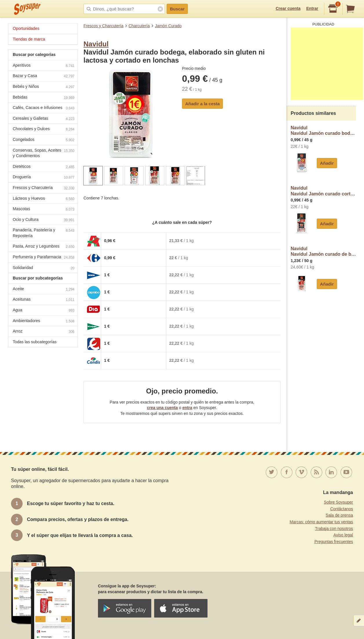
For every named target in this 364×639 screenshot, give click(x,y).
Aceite (44, 289)
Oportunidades (26, 28)
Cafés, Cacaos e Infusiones (44, 108)
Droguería (44, 178)
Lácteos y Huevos (44, 199)
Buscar (177, 9)
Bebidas (44, 98)
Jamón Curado (168, 26)
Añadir (327, 163)
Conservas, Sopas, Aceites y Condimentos (44, 153)
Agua (44, 311)
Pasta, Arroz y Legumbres (44, 247)
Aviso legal (343, 535)
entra (187, 408)
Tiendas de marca (29, 39)
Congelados (44, 140)
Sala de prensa (339, 515)
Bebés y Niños (44, 87)
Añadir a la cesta (202, 104)
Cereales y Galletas (44, 119)
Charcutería (139, 26)
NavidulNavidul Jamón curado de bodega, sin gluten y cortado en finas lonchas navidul (323, 252)
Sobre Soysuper (338, 502)
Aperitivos (44, 66)
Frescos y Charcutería (103, 26)
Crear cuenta (288, 8)
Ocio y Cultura (44, 220)
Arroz (44, 332)
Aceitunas (44, 300)
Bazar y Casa (44, 76)
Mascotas (44, 209)
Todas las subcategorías (35, 342)
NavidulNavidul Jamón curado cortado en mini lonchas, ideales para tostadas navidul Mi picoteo (323, 191)
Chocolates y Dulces (44, 129)
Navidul (96, 44)
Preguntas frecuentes (334, 542)
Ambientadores (44, 321)
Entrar (312, 8)
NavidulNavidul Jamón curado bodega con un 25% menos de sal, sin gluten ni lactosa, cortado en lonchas (323, 131)
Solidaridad (44, 268)
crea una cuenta (162, 408)
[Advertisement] (327, 64)
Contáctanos (342, 509)
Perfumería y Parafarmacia (44, 258)
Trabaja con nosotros (334, 529)
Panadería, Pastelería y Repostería (44, 233)
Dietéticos (44, 167)
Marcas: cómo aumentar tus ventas (321, 522)
